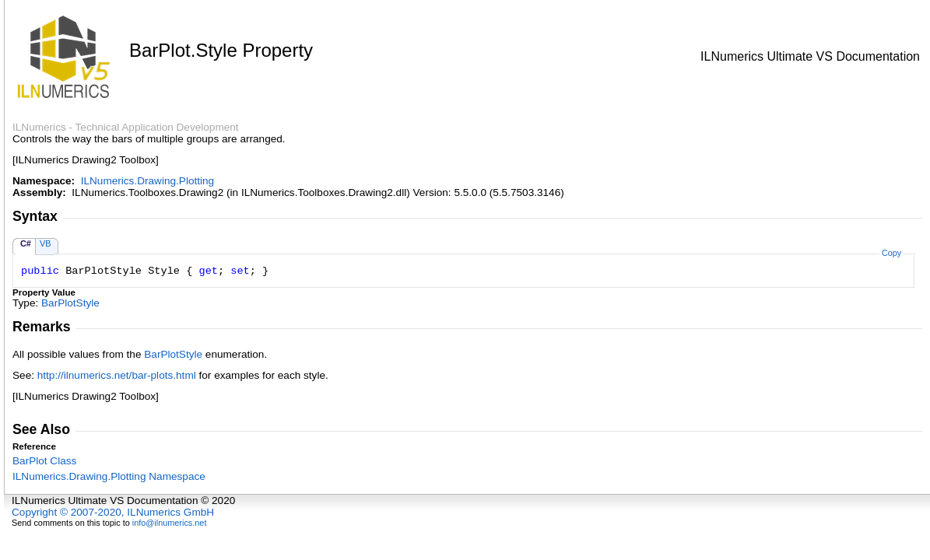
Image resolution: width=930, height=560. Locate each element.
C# (26, 243)
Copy (891, 253)
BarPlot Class (44, 461)
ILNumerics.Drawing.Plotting (148, 181)
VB (46, 243)
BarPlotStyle (70, 303)
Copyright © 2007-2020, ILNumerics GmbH (113, 512)
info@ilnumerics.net (170, 523)
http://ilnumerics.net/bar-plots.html (117, 375)
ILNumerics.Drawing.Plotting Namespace (109, 476)
